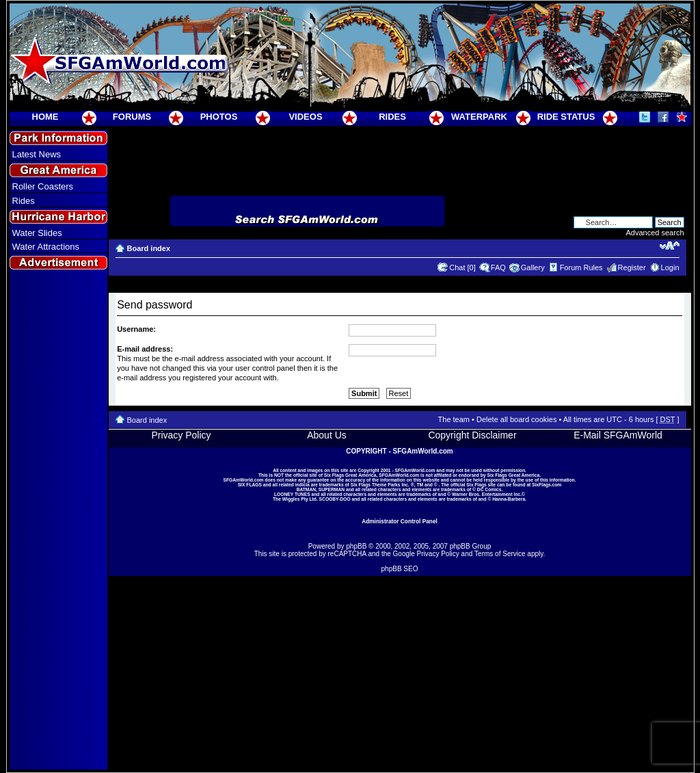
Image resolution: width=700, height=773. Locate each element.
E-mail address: (145, 349)
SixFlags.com (547, 485)
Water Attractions (46, 247)
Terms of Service (500, 554)
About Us (327, 435)
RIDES (392, 117)
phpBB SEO (400, 569)
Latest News (37, 154)
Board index (149, 248)
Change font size (670, 246)
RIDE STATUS (566, 117)
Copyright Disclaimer (472, 435)
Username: (136, 329)
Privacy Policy (181, 435)
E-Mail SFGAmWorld (618, 435)
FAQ (498, 267)
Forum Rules (581, 267)
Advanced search (655, 233)
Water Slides (37, 233)
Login (670, 267)
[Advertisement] (58, 521)
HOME (45, 117)
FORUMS (132, 117)
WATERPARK (479, 117)
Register (632, 267)
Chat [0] (462, 267)
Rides (24, 201)
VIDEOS (305, 117)
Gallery (533, 267)
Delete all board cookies (516, 419)
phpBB (356, 546)
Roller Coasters (43, 186)
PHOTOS (219, 117)
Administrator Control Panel (400, 521)
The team (454, 419)
